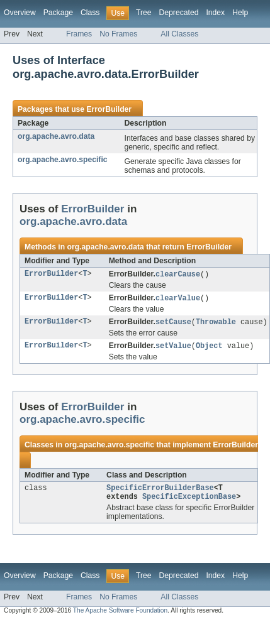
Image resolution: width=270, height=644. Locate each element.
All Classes (179, 34)
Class (90, 13)
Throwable (216, 324)
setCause (173, 324)
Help (240, 13)
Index (215, 13)
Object (209, 348)
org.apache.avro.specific (63, 160)
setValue (173, 348)
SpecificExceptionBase (189, 501)
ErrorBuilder (109, 109)
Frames (79, 34)
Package (58, 13)
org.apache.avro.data (56, 136)
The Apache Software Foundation (120, 615)
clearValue (178, 299)
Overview (20, 13)
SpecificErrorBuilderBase (160, 491)
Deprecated (179, 13)
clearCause (178, 275)
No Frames (118, 34)
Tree (144, 13)
